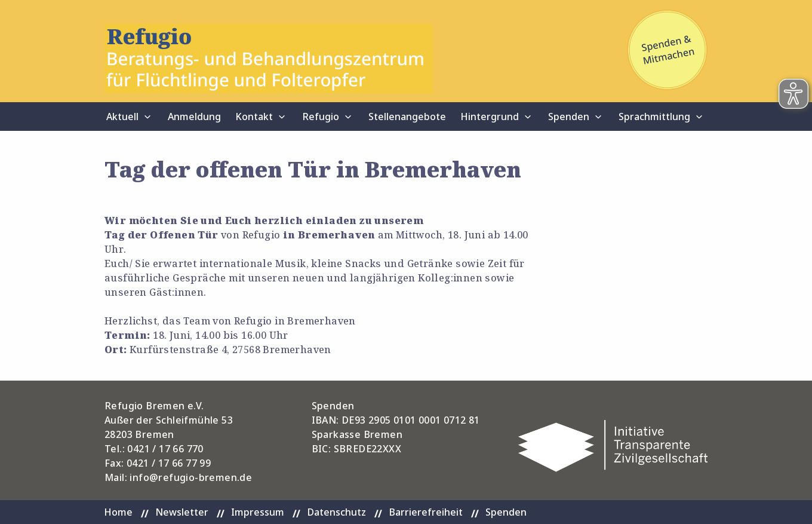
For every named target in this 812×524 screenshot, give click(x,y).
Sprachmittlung (654, 117)
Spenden (569, 117)
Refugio (321, 117)
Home (118, 512)
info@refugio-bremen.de (191, 477)
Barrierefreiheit (426, 512)
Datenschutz (336, 512)
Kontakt (254, 117)
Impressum (258, 512)
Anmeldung (194, 117)
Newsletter (182, 512)
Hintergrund (490, 117)
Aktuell (122, 117)
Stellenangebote (407, 117)
